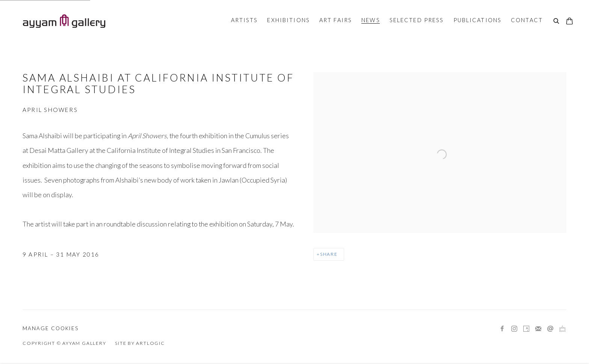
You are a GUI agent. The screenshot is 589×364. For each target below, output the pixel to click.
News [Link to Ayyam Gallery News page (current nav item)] (371, 20)
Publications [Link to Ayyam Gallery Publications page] (478, 20)
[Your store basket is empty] (569, 22)
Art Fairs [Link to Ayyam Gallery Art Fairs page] (336, 20)
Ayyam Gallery (64, 21)
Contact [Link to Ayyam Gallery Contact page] (527, 20)
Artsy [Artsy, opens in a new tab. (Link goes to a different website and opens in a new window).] (526, 329)
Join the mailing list (538, 329)
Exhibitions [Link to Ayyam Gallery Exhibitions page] (288, 20)
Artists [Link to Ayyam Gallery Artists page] (245, 20)
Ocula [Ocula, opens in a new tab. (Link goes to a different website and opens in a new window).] (562, 329)
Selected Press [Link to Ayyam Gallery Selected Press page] (417, 20)
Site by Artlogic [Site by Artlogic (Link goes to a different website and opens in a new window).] (140, 343)
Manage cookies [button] (51, 328)
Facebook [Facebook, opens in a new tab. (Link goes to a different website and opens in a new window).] (502, 329)
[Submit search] (557, 21)
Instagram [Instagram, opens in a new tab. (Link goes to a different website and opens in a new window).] (514, 329)
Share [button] (329, 254)
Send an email (550, 329)
